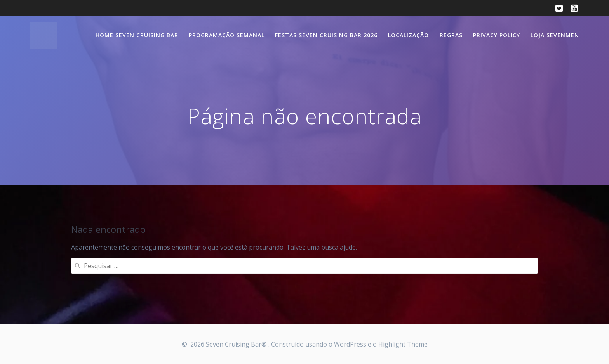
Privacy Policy (497, 35)
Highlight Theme (403, 344)
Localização (408, 35)
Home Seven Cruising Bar (137, 35)
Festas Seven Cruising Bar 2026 (326, 35)
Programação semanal (227, 35)
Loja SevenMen (555, 35)
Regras (451, 35)
